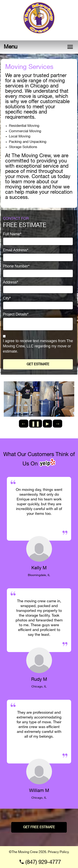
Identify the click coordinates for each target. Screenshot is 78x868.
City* (7, 298)
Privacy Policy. (59, 852)
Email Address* (16, 250)
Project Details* (16, 314)
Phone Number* (16, 266)
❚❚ (36, 424)
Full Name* (12, 234)
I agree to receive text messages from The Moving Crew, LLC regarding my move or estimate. (38, 346)
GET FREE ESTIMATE (39, 827)
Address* (11, 282)
